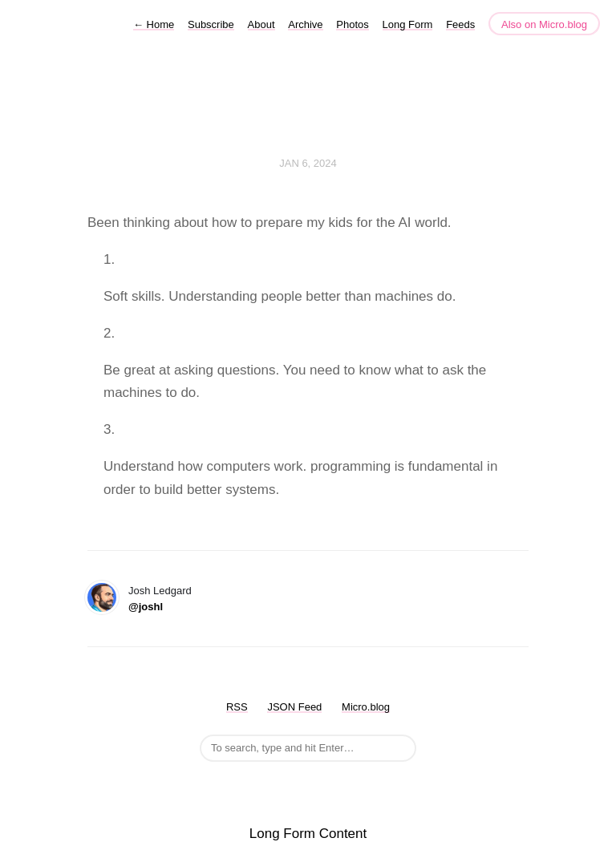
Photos (352, 24)
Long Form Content (308, 834)
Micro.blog (366, 707)
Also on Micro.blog (544, 24)
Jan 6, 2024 (308, 163)
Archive (305, 24)
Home (154, 24)
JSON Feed (294, 707)
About (261, 24)
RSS (237, 707)
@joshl (146, 607)
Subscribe (211, 24)
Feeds (460, 24)
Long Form (408, 24)
